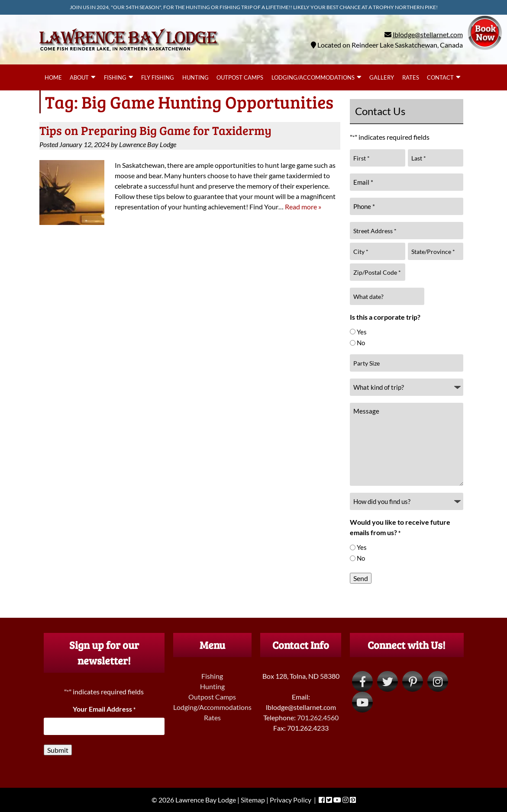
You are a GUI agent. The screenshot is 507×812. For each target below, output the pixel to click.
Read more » (303, 207)
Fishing (115, 77)
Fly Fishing (158, 77)
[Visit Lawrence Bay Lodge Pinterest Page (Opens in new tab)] (413, 681)
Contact (440, 77)
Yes (362, 332)
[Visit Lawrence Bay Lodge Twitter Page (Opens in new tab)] (388, 681)
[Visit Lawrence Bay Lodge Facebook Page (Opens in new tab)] (362, 681)
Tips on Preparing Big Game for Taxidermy (155, 130)
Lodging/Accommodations (313, 77)
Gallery (382, 77)
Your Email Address (104, 709)
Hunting (195, 77)
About (79, 77)
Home (53, 77)
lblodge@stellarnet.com (428, 34)
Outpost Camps (240, 77)
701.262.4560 (318, 717)
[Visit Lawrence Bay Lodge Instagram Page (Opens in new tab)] (438, 681)
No (361, 343)
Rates (411, 77)
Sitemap (253, 800)
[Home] (129, 53)
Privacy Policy (291, 800)
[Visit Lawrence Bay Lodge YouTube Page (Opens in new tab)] (362, 702)
